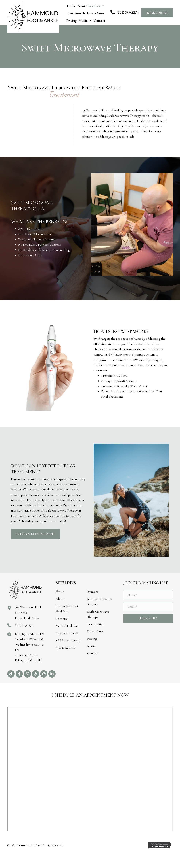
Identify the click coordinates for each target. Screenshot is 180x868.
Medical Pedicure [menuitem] (67, 626)
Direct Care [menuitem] (95, 631)
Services (97, 6)
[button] (11, 674)
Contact (99, 21)
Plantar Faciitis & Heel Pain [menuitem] (67, 609)
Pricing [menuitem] (92, 639)
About (82, 6)
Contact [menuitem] (93, 653)
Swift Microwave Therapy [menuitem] (98, 614)
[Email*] (148, 607)
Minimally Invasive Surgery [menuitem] (100, 602)
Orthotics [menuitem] (62, 619)
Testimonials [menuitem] (96, 624)
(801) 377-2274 (24, 625)
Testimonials (76, 13)
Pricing (72, 21)
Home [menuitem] (60, 591)
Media (85, 21)
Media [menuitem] (91, 646)
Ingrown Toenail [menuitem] (67, 633)
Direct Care (95, 13)
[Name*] (148, 595)
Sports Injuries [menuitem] (66, 648)
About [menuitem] (60, 599)
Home (71, 6)
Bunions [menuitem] (93, 592)
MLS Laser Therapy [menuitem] (68, 640)
